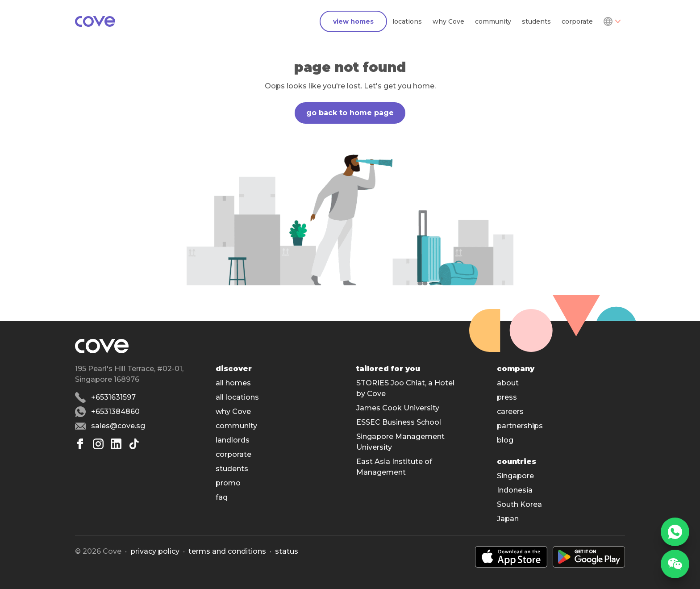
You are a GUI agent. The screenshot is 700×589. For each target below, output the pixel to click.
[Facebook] (80, 444)
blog (505, 440)
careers (510, 411)
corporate (577, 21)
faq (222, 497)
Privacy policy (155, 551)
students (536, 21)
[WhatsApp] (675, 532)
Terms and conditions (227, 551)
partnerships (520, 426)
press (507, 397)
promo (228, 483)
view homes (353, 21)
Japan (508, 519)
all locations (237, 397)
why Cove (448, 21)
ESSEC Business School (399, 422)
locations (407, 21)
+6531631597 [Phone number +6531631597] (113, 397)
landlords (233, 440)
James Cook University (398, 408)
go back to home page (350, 113)
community (493, 21)
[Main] (95, 21)
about (508, 383)
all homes (233, 383)
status (287, 551)
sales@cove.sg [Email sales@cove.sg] (118, 426)
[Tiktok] (134, 444)
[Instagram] (98, 444)
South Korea (519, 504)
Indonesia (515, 490)
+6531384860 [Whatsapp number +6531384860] (115, 411)
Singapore (515, 476)
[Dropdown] (612, 21)
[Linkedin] (116, 444)
